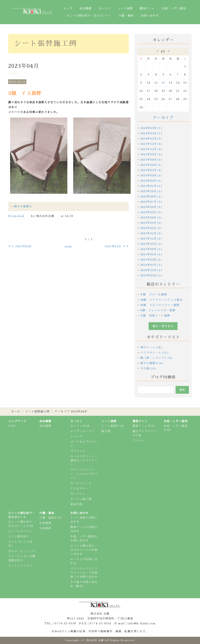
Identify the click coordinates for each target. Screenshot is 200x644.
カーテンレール (81, 483)
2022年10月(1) (151, 191)
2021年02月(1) (151, 260)
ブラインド (78, 451)
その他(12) (149, 368)
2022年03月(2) (151, 223)
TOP (12, 426)
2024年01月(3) (151, 139)
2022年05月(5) (151, 212)
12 (163, 83)
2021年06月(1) (151, 254)
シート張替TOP (112, 426)
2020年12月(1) (151, 270)
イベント (139, 441)
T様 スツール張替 (154, 295)
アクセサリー (79, 488)
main (68, 246)
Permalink (16, 216)
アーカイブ (163, 118)
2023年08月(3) (151, 160)
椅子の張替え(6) (152, 363)
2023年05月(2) (151, 170)
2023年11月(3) (151, 149)
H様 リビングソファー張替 (160, 305)
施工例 (106, 431)
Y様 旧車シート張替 (155, 316)
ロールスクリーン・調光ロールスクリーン (84, 460)
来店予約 (76, 504)
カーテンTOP (80, 426)
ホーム (16, 411)
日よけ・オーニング (22, 551)
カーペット (78, 494)
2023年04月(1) (151, 175)
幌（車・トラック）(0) (157, 358)
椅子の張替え (23, 206)
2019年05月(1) (152, 275)
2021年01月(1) (151, 265)
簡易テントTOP (144, 426)
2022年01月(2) (151, 233)
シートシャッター (20, 566)
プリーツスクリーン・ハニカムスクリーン (84, 474)
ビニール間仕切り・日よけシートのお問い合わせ (84, 550)
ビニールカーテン (20, 531)
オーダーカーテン (82, 431)
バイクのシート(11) (155, 353)
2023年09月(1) (151, 154)
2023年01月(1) (151, 186)
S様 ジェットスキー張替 (158, 310)
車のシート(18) (152, 347)
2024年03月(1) (151, 133)
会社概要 (45, 426)
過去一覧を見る (163, 326)
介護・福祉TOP (50, 518)
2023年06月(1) (151, 165)
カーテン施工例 (81, 499)
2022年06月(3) (151, 207)
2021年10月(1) (151, 244)
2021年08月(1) (151, 249)
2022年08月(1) (151, 196)
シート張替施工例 (37, 411)
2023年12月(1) (151, 144)
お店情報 (45, 523)
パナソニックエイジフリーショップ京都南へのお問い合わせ (84, 573)
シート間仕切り (19, 536)
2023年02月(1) (151, 181)
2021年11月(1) (151, 239)
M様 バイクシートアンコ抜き (162, 300)
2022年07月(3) (151, 202)
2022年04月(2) (151, 218)
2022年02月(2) (151, 228)
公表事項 (45, 528)
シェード (76, 436)
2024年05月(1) (151, 128)
